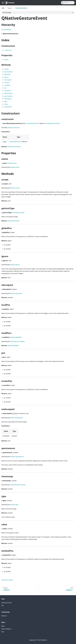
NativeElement (12, 163)
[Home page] (3, 8)
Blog (3, 626)
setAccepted (8, 93)
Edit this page (7, 580)
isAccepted (8, 80)
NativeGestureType (19, 213)
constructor (8, 50)
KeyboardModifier (16, 337)
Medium (4, 616)
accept (6, 69)
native (6, 60)
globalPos (7, 74)
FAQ (3, 632)
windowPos (8, 107)
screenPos (8, 91)
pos (5, 88)
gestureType (8, 72)
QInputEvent (7, 29)
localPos (7, 83)
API (3, 605)
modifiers (7, 85)
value (6, 104)
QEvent (10, 128)
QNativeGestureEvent (53, 123)
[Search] (68, 3)
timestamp (8, 99)
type (6, 101)
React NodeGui (6, 629)
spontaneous (9, 96)
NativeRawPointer (33, 123)
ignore (6, 77)
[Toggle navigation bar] (3, 3)
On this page (7, 13)
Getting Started (6, 603)
